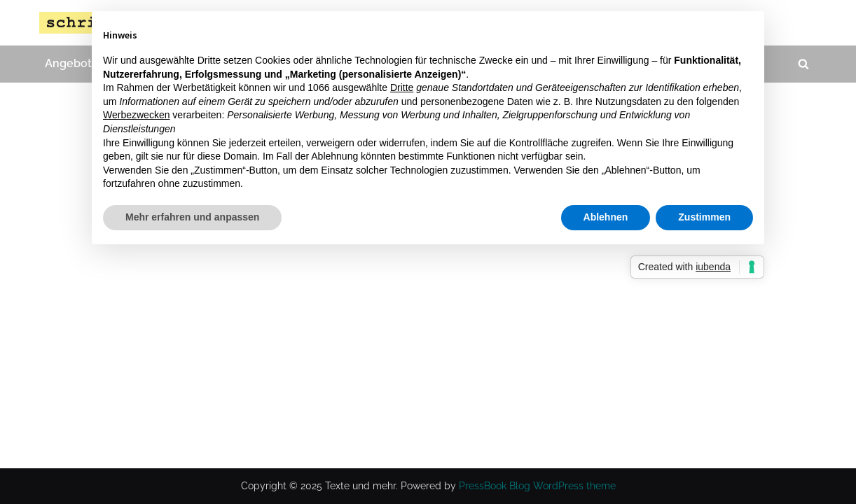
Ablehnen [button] (606, 217)
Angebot (68, 63)
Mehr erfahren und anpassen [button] (192, 217)
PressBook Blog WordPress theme (537, 486)
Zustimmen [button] (704, 217)
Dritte (402, 87)
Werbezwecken (136, 115)
